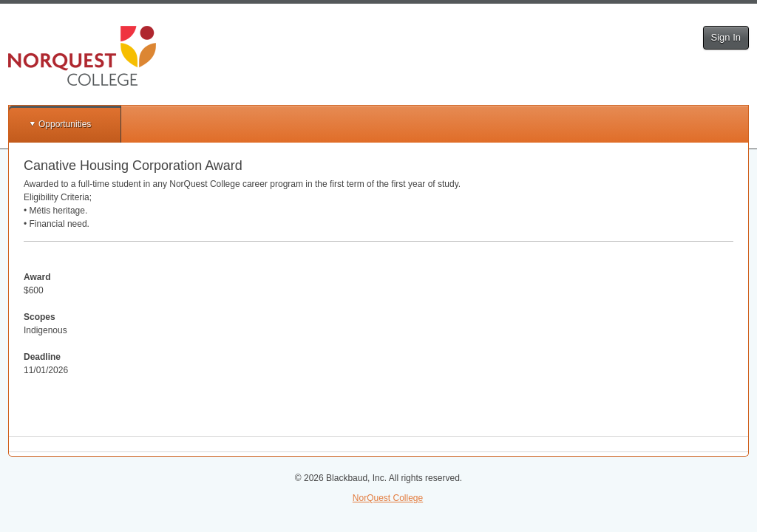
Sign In (726, 37)
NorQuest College (388, 498)
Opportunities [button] (65, 124)
